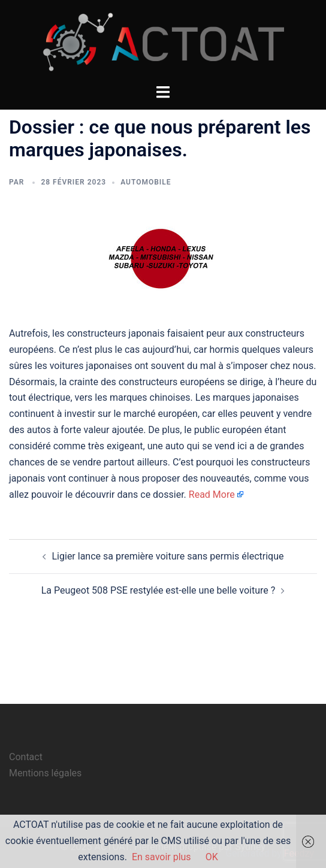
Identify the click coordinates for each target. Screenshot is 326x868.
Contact (26, 757)
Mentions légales (45, 773)
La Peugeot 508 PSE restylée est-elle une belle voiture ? (159, 590)
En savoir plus (162, 857)
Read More (212, 495)
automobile (146, 182)
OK (212, 857)
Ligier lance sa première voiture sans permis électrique (168, 556)
